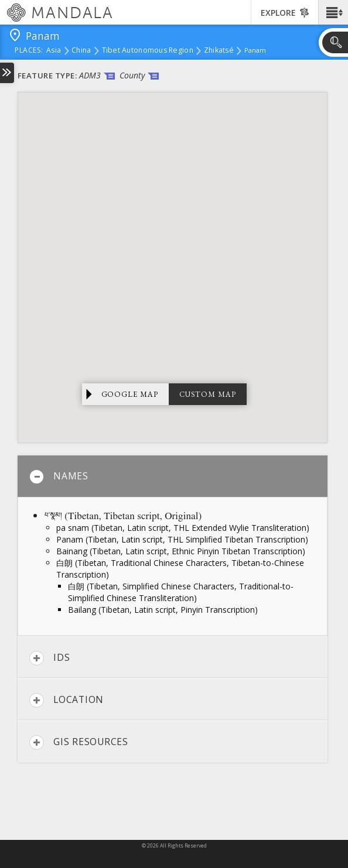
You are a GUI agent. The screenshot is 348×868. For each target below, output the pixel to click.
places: (29, 51)
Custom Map (208, 394)
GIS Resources (79, 742)
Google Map (130, 394)
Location (66, 700)
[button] (333, 12)
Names (59, 477)
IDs (50, 658)
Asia (54, 51)
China (81, 51)
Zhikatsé (219, 51)
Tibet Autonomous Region (148, 51)
